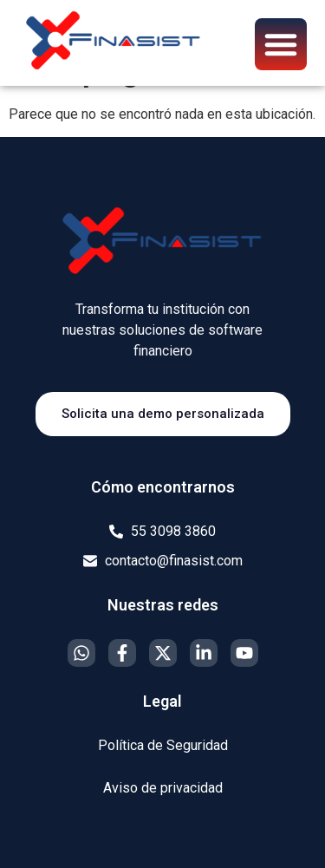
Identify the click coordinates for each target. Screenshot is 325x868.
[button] (281, 44)
